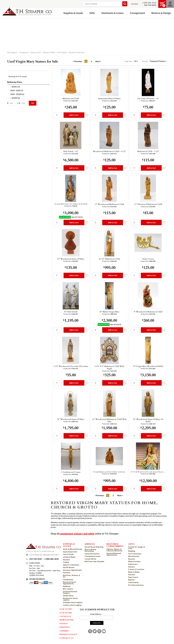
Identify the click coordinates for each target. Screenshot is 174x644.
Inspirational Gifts (70, 552)
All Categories (12, 52)
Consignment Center (93, 556)
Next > (98, 61)
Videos (64, 623)
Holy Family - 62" (71, 151)
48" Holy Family (71, 312)
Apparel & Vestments (71, 565)
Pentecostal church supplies (70, 599)
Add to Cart (74, 115)
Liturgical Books (69, 557)
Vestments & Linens (112, 13)
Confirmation (133, 582)
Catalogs (65, 616)
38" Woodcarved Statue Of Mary (71, 419)
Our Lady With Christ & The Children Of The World (71, 204)
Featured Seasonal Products (70, 592)
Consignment (137, 13)
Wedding (132, 551)
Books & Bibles (134, 572)
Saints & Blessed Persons (73, 549)
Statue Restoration (92, 554)
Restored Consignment (115, 545)
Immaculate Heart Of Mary (109, 98)
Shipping (65, 627)
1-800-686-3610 (149, 3)
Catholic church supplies (72, 605)
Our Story (66, 609)
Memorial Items (134, 561)
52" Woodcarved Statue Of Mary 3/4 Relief (148, 420)
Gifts (92, 13)
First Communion (135, 554)
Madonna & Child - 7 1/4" (148, 151)
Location (135, 4)
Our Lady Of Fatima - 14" (148, 98)
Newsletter (66, 620)
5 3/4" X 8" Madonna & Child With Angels (109, 367)
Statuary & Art (36, 52)
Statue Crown (148, 259)
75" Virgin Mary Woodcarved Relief (148, 366)
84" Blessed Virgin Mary (109, 312)
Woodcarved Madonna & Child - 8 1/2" (109, 151)
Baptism (131, 580)
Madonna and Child (71, 98)
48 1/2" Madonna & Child (109, 259)
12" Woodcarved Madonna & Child (109, 204)
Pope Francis (133, 577)
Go (33, 103)
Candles (66, 562)
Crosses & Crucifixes (136, 569)
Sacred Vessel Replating (94, 547)
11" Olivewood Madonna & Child (148, 204)
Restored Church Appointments (69, 583)
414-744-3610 (36, 559)
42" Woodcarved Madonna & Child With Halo (109, 420)
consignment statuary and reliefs (77, 534)
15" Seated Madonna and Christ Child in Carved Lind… (109, 472)
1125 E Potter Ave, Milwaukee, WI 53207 (44, 555)
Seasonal (66, 560)
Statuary (132, 567)
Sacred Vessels (69, 567)
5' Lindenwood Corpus (71, 472)
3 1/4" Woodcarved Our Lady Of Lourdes (71, 366)
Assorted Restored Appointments (114, 554)
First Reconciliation (136, 585)
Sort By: (145, 61)
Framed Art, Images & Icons (137, 548)
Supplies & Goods (73, 13)
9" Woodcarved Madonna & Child (148, 312)
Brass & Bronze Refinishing (91, 550)
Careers (64, 631)
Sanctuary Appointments (72, 570)
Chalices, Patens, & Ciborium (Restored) (114, 550)
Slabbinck (67, 586)
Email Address (96, 614)
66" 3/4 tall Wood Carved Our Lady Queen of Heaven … (148, 472)
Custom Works (90, 559)
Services (90, 544)
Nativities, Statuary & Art (71, 576)
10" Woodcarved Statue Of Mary (71, 259)
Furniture (67, 573)
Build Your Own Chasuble (94, 561)
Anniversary (133, 564)
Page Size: (129, 61)
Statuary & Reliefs (49, 52)
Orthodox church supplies (73, 602)
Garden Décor (68, 596)
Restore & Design (161, 13)
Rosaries (132, 559)
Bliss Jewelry (68, 589)
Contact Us (67, 638)
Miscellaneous (134, 556)
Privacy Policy (69, 634)
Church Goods (68, 554)
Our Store (66, 613)
